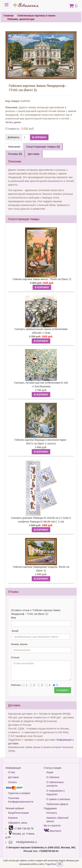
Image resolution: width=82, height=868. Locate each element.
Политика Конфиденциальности (21, 800)
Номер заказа (19, 644)
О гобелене (53, 777)
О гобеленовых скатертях (55, 784)
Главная (9, 16)
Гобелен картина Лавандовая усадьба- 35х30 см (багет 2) (41, 569)
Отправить (63, 690)
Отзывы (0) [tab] (15, 154)
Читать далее (13, 122)
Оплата (12, 782)
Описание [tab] (14, 147)
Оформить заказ (18, 823)
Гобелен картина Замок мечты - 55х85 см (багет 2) (42, 279)
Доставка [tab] (34, 154)
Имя (14, 618)
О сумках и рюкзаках (58, 799)
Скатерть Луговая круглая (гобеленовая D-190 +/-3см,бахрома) (41, 385)
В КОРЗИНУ (39, 137)
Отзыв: (15, 657)
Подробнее (51, 864)
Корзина (13, 818)
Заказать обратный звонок (57, 820)
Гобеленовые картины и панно (36, 16)
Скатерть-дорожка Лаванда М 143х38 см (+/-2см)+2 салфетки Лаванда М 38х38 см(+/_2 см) (41, 520)
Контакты (52, 813)
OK (60, 864)
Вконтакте (52, 831)
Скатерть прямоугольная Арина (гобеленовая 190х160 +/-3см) (41, 331)
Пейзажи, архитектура (21, 19)
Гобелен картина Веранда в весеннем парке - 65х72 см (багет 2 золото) (41, 442)
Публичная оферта (57, 804)
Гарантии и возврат (19, 793)
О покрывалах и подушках (55, 792)
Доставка (13, 777)
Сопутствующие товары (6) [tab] (43, 147)
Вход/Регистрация (18, 813)
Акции (50, 772)
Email (15, 631)
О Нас (12, 772)
